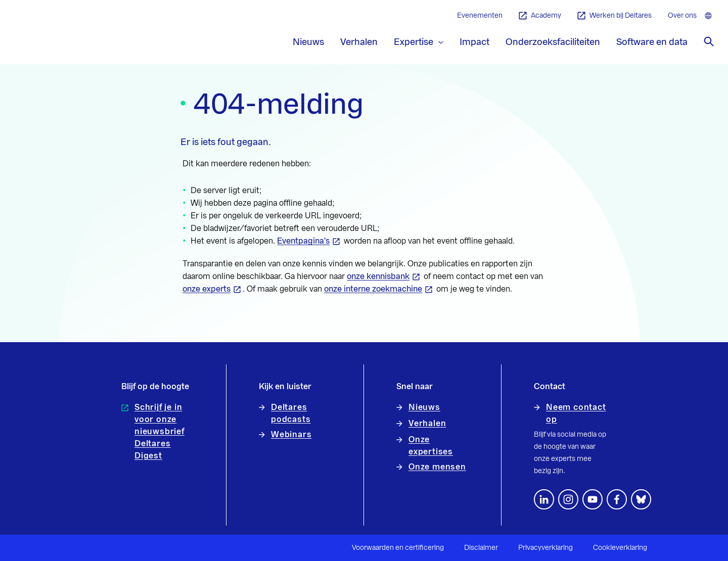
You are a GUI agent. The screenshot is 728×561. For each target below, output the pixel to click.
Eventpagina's (303, 241)
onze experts (207, 289)
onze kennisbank (378, 276)
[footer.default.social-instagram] (568, 499)
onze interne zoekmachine (373, 289)
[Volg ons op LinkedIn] (544, 499)
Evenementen (480, 16)
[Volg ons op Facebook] (617, 499)
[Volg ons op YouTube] (593, 499)
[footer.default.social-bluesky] (641, 499)
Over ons (682, 16)
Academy (540, 16)
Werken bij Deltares (615, 16)
